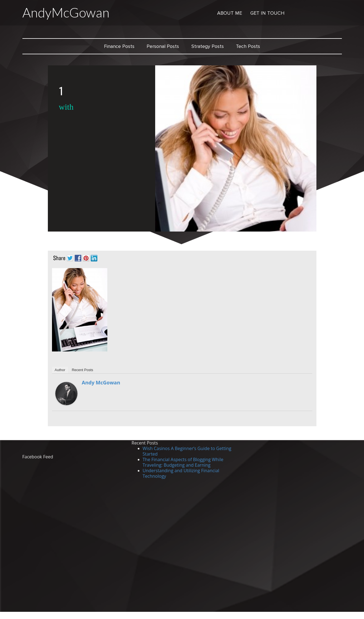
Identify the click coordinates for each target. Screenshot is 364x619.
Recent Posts (82, 370)
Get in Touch (267, 13)
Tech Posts (248, 46)
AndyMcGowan (66, 12)
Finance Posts (119, 46)
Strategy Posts (208, 46)
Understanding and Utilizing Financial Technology (181, 473)
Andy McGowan (101, 382)
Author (60, 370)
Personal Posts (163, 46)
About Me (230, 13)
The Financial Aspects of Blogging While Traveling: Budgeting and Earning (183, 462)
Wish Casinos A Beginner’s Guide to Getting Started (187, 451)
